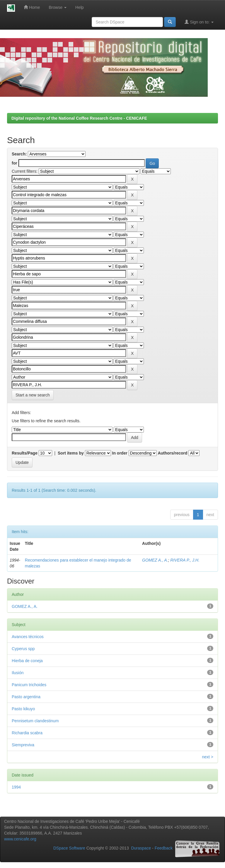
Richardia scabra (27, 733)
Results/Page (25, 453)
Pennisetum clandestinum (35, 721)
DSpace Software (69, 848)
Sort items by (71, 453)
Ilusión (18, 673)
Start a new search (33, 395)
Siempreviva (23, 745)
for (15, 163)
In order (120, 453)
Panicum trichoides (29, 685)
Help (80, 7)
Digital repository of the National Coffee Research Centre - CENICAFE (79, 118)
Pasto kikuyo (23, 709)
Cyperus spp (23, 649)
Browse (58, 7)
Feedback (164, 848)
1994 (16, 787)
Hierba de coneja (27, 661)
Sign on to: (199, 22)
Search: (19, 154)
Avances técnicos (28, 637)
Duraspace (141, 848)
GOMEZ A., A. (155, 560)
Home (32, 7)
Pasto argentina (26, 697)
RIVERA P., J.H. (185, 560)
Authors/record (172, 453)
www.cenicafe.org (20, 839)
